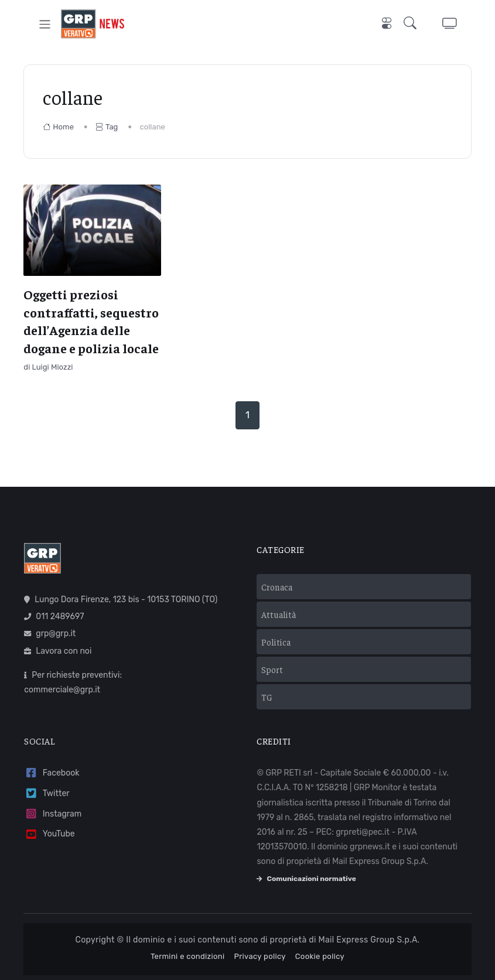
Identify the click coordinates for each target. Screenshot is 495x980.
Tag (107, 127)
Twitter (47, 793)
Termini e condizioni (188, 956)
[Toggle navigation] (45, 24)
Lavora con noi (58, 651)
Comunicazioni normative (306, 879)
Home (58, 127)
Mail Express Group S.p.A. (369, 940)
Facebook (52, 773)
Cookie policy (320, 956)
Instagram (53, 814)
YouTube (49, 834)
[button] (412, 24)
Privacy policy (260, 956)
